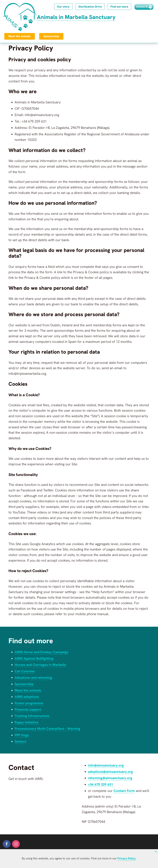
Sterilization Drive (89, 7)
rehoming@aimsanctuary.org (111, 778)
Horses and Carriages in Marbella (41, 665)
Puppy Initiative (27, 722)
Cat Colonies (25, 671)
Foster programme (29, 703)
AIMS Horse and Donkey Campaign (42, 652)
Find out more (119, 7)
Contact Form (124, 791)
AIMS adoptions (27, 697)
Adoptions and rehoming (34, 678)
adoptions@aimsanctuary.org (111, 772)
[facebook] (7, 844)
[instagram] (16, 844)
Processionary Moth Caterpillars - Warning (48, 729)
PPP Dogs (22, 735)
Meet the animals (20, 36)
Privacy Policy (126, 858)
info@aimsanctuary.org (106, 765)
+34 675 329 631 (100, 784)
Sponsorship (52, 36)
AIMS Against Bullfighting (34, 658)
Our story (62, 7)
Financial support (28, 709)
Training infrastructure (33, 716)
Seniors (21, 741)
